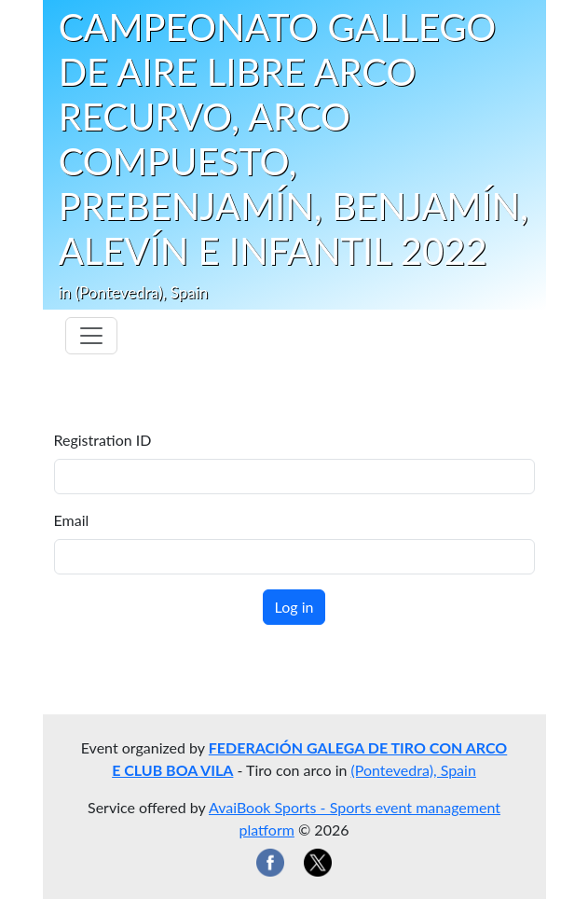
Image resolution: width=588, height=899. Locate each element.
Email (72, 520)
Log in (294, 607)
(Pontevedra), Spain (414, 770)
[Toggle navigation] (91, 336)
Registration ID (103, 440)
